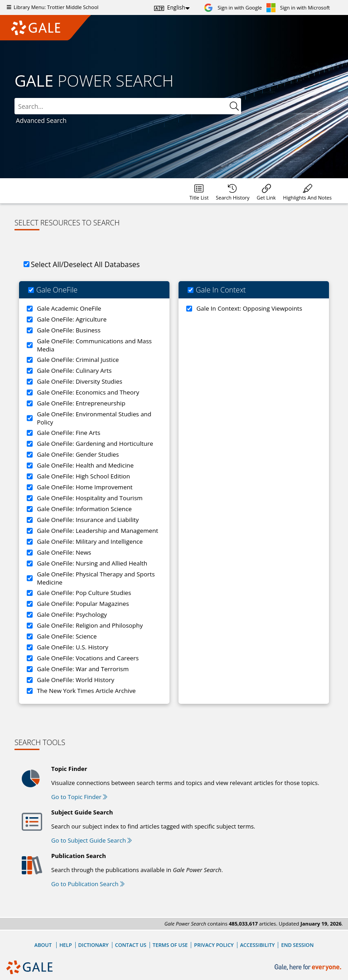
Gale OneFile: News (64, 552)
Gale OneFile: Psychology (72, 614)
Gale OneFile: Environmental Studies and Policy (94, 418)
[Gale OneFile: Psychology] (30, 615)
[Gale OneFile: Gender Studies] (30, 455)
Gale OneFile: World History (75, 680)
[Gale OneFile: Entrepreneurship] (30, 403)
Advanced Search (41, 120)
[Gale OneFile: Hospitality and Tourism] (30, 498)
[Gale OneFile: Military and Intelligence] (30, 542)
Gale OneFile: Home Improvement (85, 487)
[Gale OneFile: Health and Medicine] (30, 466)
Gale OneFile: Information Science (84, 509)
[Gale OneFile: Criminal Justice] (30, 360)
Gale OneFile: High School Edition (83, 476)
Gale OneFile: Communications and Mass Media (94, 345)
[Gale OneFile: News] (30, 553)
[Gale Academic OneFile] (30, 309)
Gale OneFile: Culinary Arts (74, 371)
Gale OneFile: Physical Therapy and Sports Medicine (96, 578)
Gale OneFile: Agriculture (72, 319)
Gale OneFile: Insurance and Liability (88, 520)
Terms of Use (170, 945)
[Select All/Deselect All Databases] (27, 264)
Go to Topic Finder (79, 797)
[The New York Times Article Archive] (30, 691)
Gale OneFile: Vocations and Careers (88, 658)
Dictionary (94, 945)
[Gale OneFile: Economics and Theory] (30, 392)
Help (66, 945)
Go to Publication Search (88, 884)
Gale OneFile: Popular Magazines (83, 604)
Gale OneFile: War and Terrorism (83, 669)
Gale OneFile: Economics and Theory (88, 392)
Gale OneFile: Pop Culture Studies (84, 593)
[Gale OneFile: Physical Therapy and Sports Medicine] (30, 578)
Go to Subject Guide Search (92, 840)
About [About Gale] (43, 945)
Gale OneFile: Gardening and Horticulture (95, 444)
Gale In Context (221, 290)
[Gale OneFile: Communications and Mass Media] (30, 345)
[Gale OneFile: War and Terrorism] (30, 669)
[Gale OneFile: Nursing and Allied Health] (30, 563)
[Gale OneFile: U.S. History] (30, 647)
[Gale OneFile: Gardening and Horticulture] (30, 444)
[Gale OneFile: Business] (30, 330)
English (176, 7)
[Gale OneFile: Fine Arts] (30, 433)
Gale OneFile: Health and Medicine (85, 465)
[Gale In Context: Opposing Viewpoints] (189, 309)
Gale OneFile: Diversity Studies (79, 381)
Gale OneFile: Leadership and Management (97, 531)
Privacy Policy (214, 945)
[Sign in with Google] (233, 7)
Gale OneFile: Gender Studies (78, 454)
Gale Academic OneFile (69, 308)
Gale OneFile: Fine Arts (68, 433)
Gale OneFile (57, 290)
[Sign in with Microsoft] (298, 7)
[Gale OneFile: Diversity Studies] (30, 382)
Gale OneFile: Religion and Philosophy (90, 625)
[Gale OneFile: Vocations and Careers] (30, 658)
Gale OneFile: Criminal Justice (78, 360)
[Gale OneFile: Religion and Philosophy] (30, 626)
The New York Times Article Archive (86, 691)
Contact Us (131, 945)
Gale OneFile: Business (68, 330)
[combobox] (128, 106)
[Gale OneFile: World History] (30, 680)
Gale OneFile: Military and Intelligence (90, 541)
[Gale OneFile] (31, 290)
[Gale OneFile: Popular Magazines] (30, 604)
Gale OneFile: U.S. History (72, 647)
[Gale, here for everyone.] (309, 968)
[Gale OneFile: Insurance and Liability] (30, 520)
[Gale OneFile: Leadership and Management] (30, 531)
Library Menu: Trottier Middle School (51, 7)
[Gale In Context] (191, 290)
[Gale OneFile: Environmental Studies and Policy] (30, 418)
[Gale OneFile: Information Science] (30, 509)
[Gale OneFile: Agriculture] (30, 319)
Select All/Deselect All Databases (85, 264)
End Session (297, 945)
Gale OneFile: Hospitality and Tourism (89, 498)
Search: (15, 98)
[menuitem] (199, 191)
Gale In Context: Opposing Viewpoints (249, 308)
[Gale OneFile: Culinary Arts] (30, 371)
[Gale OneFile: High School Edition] (30, 476)
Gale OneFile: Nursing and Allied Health (92, 563)
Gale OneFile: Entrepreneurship (81, 403)
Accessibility (258, 945)
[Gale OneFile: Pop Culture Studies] (30, 593)
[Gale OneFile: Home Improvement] (30, 487)
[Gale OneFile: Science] (30, 636)
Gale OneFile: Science (67, 636)
